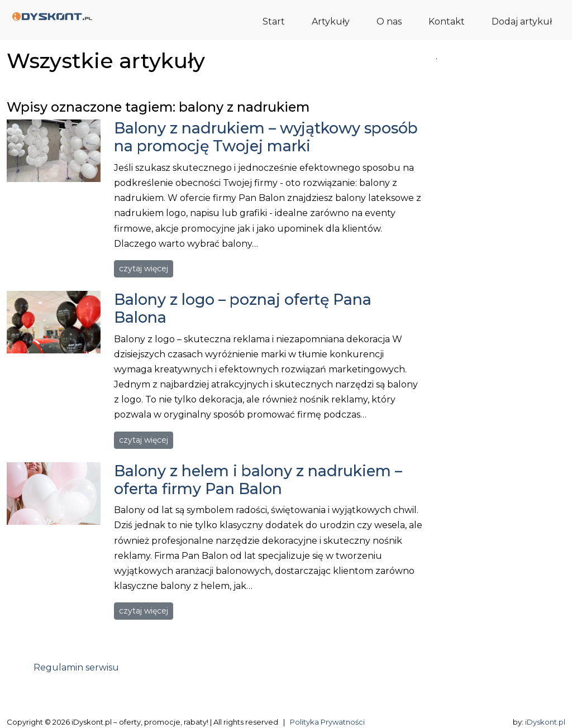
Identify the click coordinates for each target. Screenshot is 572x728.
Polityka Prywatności (327, 722)
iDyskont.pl (545, 722)
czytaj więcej (144, 269)
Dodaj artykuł (522, 21)
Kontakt (447, 21)
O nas (389, 21)
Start (274, 21)
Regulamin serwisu (76, 667)
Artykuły (331, 21)
